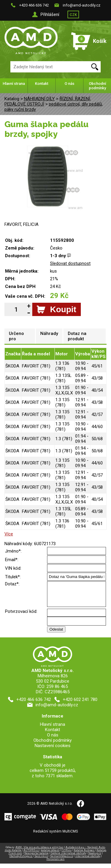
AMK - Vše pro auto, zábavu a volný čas (39, 852)
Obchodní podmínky (97, 86)
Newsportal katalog (36, 858)
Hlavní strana (14, 84)
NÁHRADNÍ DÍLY (39, 99)
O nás (69, 84)
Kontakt (42, 84)
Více (9, 534)
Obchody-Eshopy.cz (21, 861)
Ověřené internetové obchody (68, 858)
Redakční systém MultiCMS (55, 836)
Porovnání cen (55, 864)
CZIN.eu (67, 855)
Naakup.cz (95, 858)
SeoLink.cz (41, 861)
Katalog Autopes (84, 855)
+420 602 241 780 (80, 704)
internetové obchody (88, 861)
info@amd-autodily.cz (82, 5)
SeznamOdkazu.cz (62, 861)
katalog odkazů (50, 855)
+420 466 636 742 (34, 5)
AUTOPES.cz (31, 855)
